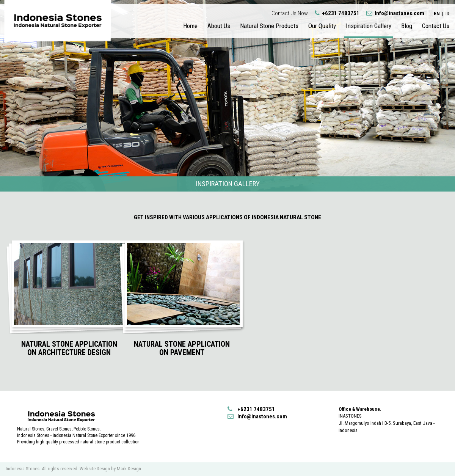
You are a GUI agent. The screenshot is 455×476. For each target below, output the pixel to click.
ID (447, 13)
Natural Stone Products (269, 26)
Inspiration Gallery (369, 26)
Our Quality (322, 26)
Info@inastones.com (395, 13)
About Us (219, 26)
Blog (407, 26)
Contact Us (436, 26)
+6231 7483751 (338, 13)
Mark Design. (129, 469)
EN (437, 13)
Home (190, 26)
